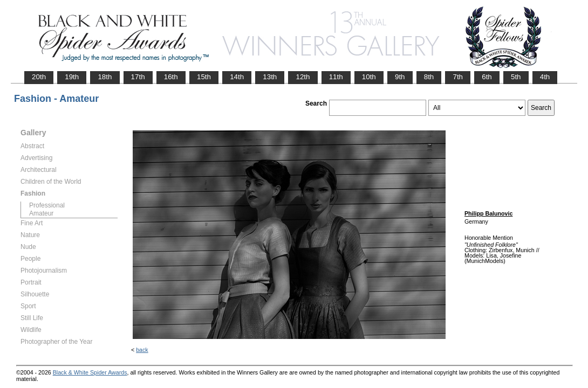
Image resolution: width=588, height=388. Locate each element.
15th (204, 77)
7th (458, 77)
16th (171, 77)
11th (336, 77)
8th (429, 77)
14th (237, 77)
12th (303, 77)
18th (105, 77)
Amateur (41, 213)
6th (487, 77)
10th (369, 77)
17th (138, 77)
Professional (47, 205)
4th (545, 77)
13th (270, 77)
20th (39, 77)
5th (516, 77)
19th (72, 77)
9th (400, 77)
